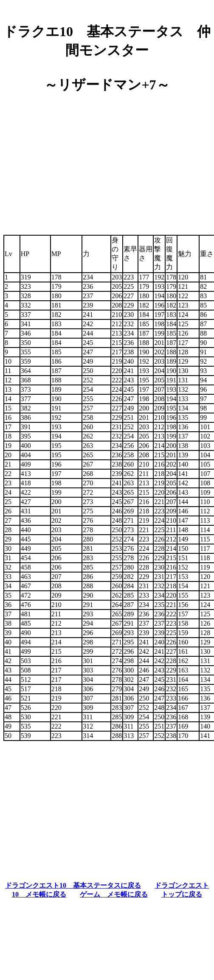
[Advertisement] (107, 161)
